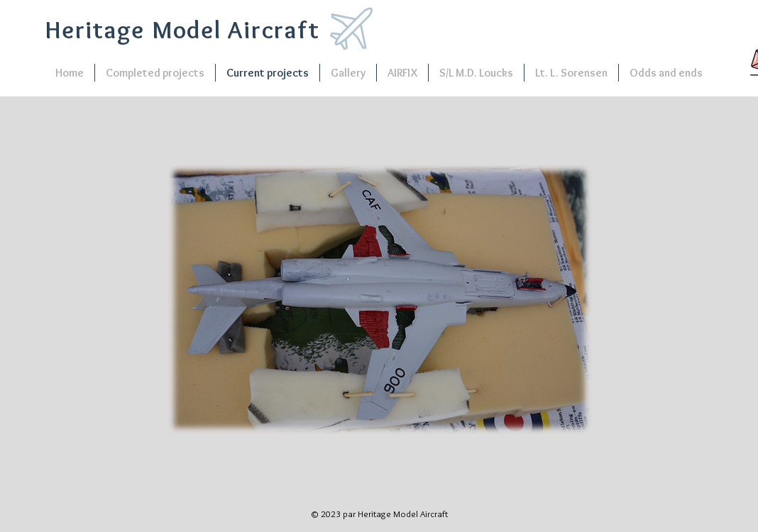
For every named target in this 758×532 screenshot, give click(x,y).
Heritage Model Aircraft (182, 29)
